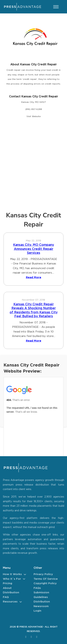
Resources (10, 602)
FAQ (6, 597)
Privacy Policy (43, 574)
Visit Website (34, 116)
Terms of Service (46, 579)
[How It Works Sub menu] (25, 574)
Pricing (8, 583)
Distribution (11, 593)
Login (37, 611)
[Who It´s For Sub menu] (24, 579)
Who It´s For (12, 579)
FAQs (37, 588)
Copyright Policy (45, 583)
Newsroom (41, 606)
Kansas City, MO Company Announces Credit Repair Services (33, 249)
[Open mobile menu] (56, 7)
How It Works (12, 574)
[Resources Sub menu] (21, 602)
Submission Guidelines (41, 595)
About (7, 588)
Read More (34, 277)
